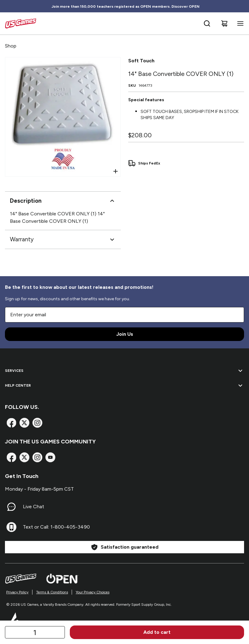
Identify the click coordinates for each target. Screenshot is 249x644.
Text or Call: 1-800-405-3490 (56, 527)
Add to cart (157, 632)
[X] (24, 423)
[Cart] (224, 23)
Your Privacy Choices (93, 592)
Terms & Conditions (52, 592)
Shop (11, 46)
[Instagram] (37, 423)
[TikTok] (50, 457)
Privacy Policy (17, 592)
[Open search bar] (207, 23)
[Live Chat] (11, 507)
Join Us (125, 334)
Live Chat (34, 507)
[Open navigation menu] (239, 23)
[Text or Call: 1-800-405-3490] (11, 527)
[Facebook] (11, 423)
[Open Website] (62, 579)
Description (63, 201)
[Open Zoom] (116, 171)
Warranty (63, 239)
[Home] (21, 23)
